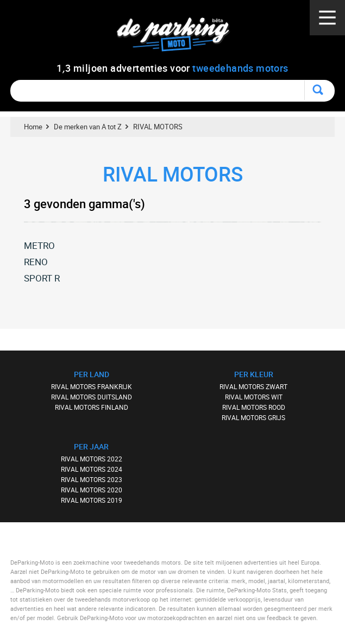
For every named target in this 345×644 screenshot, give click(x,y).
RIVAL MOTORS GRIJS (253, 417)
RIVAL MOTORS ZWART (253, 386)
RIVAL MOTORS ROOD (254, 407)
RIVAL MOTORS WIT (254, 397)
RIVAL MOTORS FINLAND (92, 407)
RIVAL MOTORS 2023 (92, 479)
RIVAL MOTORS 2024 (92, 469)
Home (33, 127)
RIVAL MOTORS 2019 (92, 500)
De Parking (178, 38)
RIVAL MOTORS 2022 (92, 459)
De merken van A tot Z (88, 127)
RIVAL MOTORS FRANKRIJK (92, 386)
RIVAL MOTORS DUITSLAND (92, 397)
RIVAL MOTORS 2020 (92, 490)
